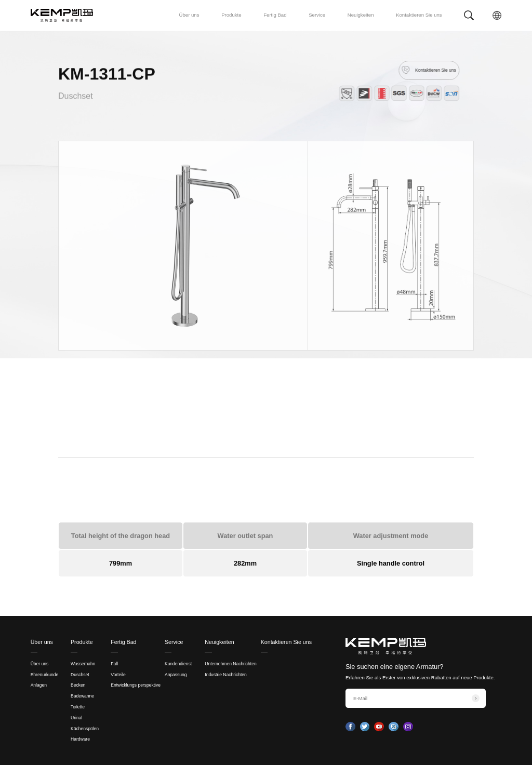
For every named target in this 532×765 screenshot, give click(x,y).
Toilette (78, 707)
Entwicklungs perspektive (136, 685)
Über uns (189, 15)
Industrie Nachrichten (225, 675)
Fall (114, 664)
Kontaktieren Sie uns (419, 15)
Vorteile (118, 675)
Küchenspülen (85, 729)
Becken (78, 685)
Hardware (80, 739)
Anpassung (176, 675)
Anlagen (39, 685)
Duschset (76, 99)
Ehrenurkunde (45, 675)
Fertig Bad (275, 15)
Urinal (76, 718)
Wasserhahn (83, 664)
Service (317, 15)
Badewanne (82, 696)
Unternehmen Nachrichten (230, 664)
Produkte (231, 15)
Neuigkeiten (361, 15)
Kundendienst (178, 664)
